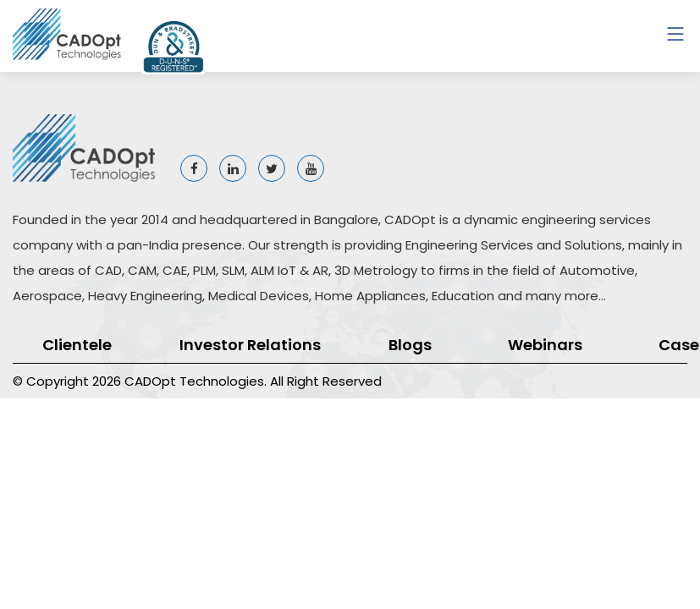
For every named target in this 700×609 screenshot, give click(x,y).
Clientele (77, 345)
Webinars (545, 345)
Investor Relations (250, 345)
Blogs (410, 345)
